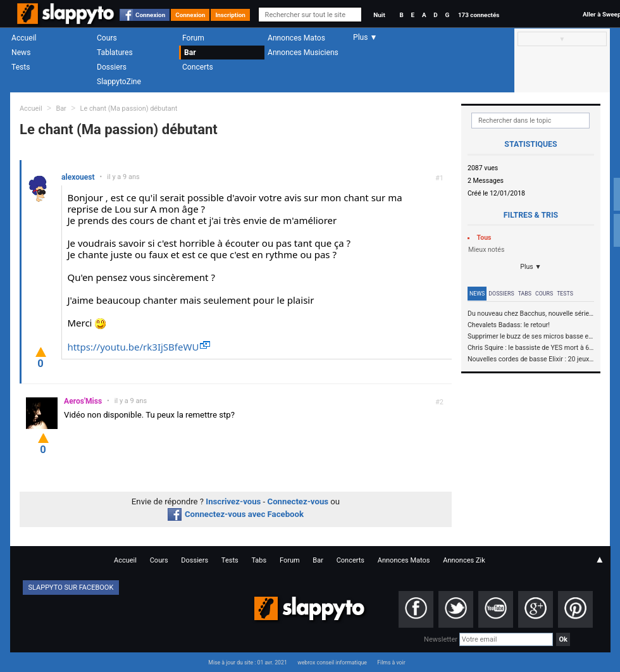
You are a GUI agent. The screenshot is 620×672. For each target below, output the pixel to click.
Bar (190, 53)
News (21, 53)
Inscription (230, 15)
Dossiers (112, 67)
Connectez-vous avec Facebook (236, 514)
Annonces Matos (296, 38)
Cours (107, 38)
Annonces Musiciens (303, 53)
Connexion (150, 15)
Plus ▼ (531, 267)
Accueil (24, 38)
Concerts (198, 67)
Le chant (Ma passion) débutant (129, 109)
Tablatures (115, 53)
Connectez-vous (298, 501)
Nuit (379, 15)
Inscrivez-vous (233, 501)
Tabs (525, 294)
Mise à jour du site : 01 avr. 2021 (247, 663)
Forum (193, 38)
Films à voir (391, 663)
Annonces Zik (464, 560)
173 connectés (479, 15)
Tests (21, 67)
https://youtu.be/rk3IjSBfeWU (133, 347)
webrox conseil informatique (332, 663)
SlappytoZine (119, 82)
